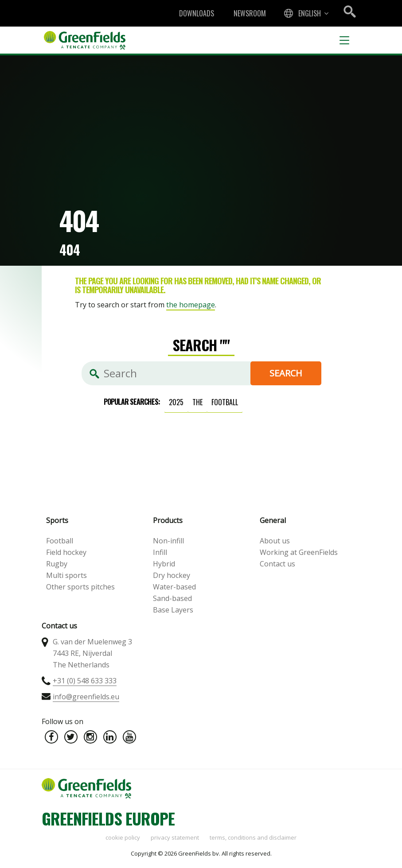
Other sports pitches (80, 587)
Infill (160, 552)
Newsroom (250, 13)
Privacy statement (175, 837)
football (225, 402)
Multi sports (66, 575)
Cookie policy (123, 837)
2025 (176, 402)
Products (168, 520)
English (310, 13)
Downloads (197, 13)
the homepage (191, 305)
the (197, 402)
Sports (57, 520)
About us (275, 541)
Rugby (57, 564)
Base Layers (173, 610)
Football (60, 541)
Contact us (277, 564)
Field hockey (66, 552)
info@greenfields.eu (86, 697)
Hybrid (164, 564)
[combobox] (305, 13)
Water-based (174, 587)
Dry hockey (172, 575)
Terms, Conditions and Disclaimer (253, 837)
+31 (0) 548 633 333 (85, 681)
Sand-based (172, 598)
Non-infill (168, 541)
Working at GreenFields (299, 552)
